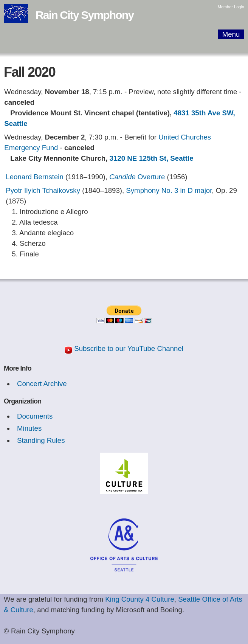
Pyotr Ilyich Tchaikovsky (43, 190)
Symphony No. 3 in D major (169, 190)
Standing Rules (41, 440)
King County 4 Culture (140, 599)
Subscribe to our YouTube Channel (129, 348)
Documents (35, 416)
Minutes (29, 428)
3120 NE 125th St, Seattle (152, 158)
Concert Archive (42, 384)
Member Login (231, 7)
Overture (137, 177)
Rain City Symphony (84, 15)
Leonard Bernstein (34, 177)
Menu (231, 34)
